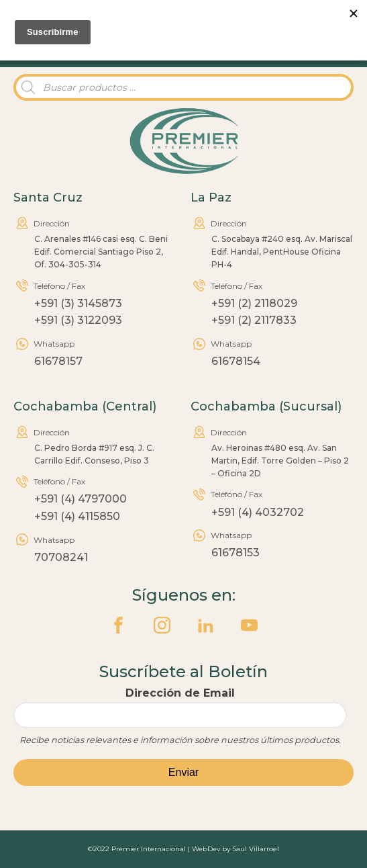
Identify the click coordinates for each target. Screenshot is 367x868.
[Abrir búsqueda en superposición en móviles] (183, 87)
